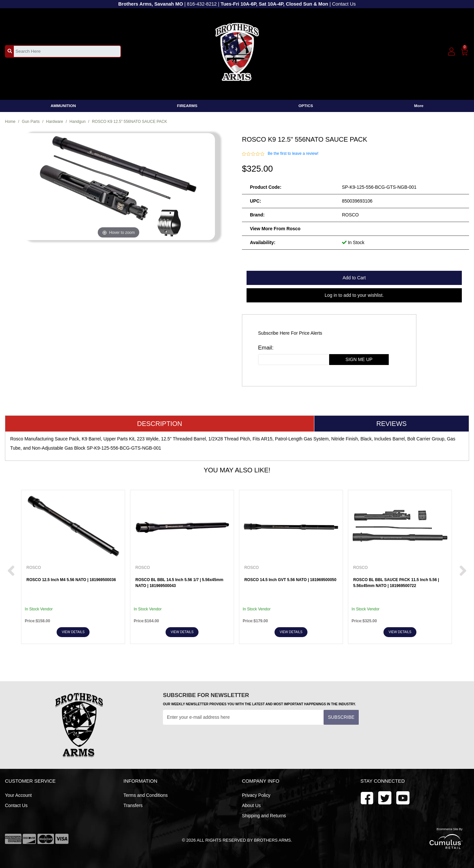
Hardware (55, 122)
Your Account (18, 795)
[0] (465, 51)
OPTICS (306, 106)
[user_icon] (451, 52)
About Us (251, 805)
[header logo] (237, 51)
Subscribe (341, 717)
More (419, 106)
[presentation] (213, 741)
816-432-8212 (202, 4)
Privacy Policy (256, 795)
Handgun (78, 122)
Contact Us (344, 4)
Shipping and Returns (264, 816)
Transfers (133, 805)
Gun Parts (31, 122)
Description (159, 424)
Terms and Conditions (146, 795)
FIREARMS (187, 106)
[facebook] (367, 797)
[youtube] (385, 797)
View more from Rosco (275, 229)
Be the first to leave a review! (293, 154)
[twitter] (403, 797)
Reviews (391, 424)
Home (10, 122)
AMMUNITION (63, 106)
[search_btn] (10, 51)
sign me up (359, 359)
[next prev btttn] (11, 571)
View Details (73, 632)
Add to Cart (354, 278)
